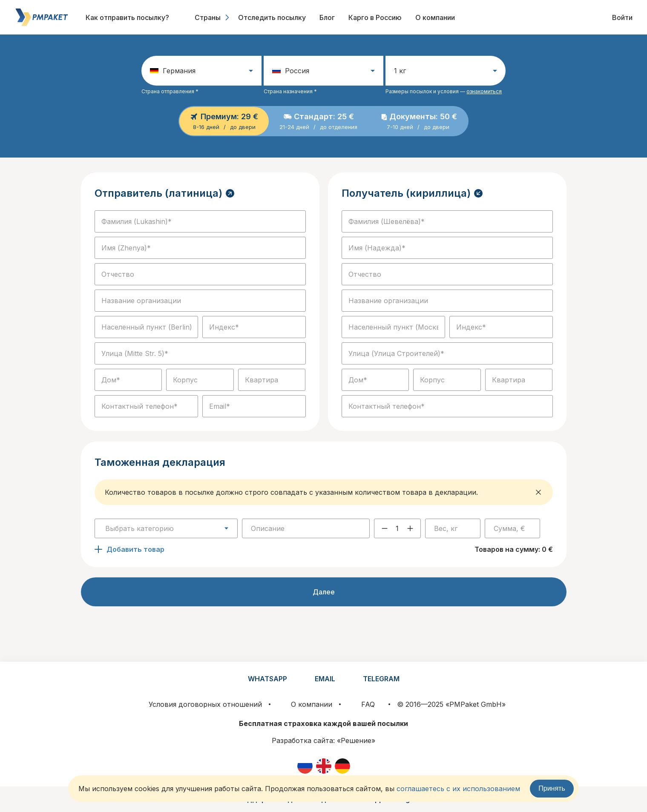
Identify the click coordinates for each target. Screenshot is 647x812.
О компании (435, 17)
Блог (327, 17)
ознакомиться (484, 91)
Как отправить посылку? (127, 17)
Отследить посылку (272, 17)
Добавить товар (129, 549)
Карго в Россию (375, 17)
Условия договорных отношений (205, 704)
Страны (213, 17)
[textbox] (166, 528)
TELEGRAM (381, 679)
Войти (622, 17)
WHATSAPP (267, 679)
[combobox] (166, 528)
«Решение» (356, 740)
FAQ (368, 704)
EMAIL (325, 679)
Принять (552, 788)
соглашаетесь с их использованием (458, 789)
